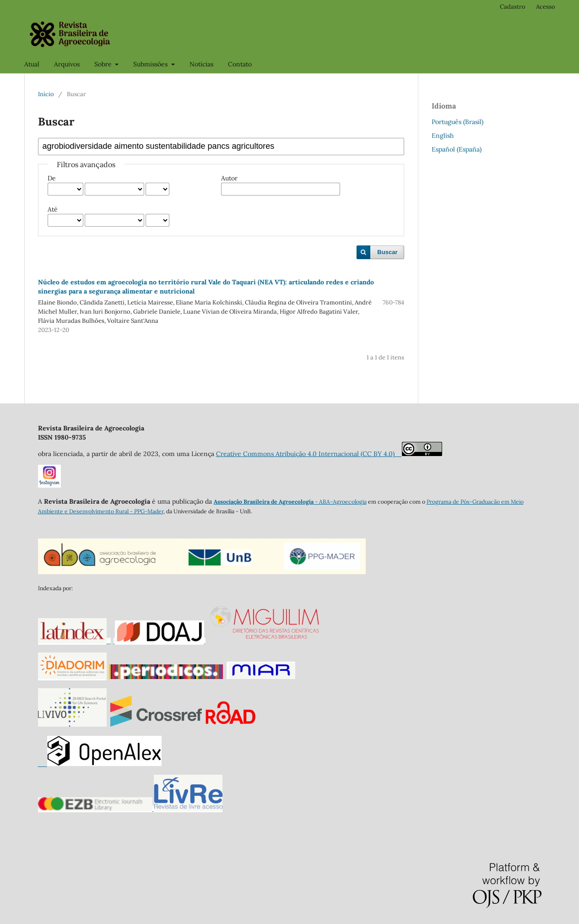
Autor (229, 178)
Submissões (151, 64)
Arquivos (67, 64)
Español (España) (457, 149)
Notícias (201, 64)
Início (46, 94)
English (443, 136)
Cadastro (513, 7)
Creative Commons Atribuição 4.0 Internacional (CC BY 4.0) (309, 454)
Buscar (387, 252)
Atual (32, 64)
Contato (240, 64)
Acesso (546, 7)
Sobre (104, 64)
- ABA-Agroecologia (340, 502)
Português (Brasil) (457, 122)
